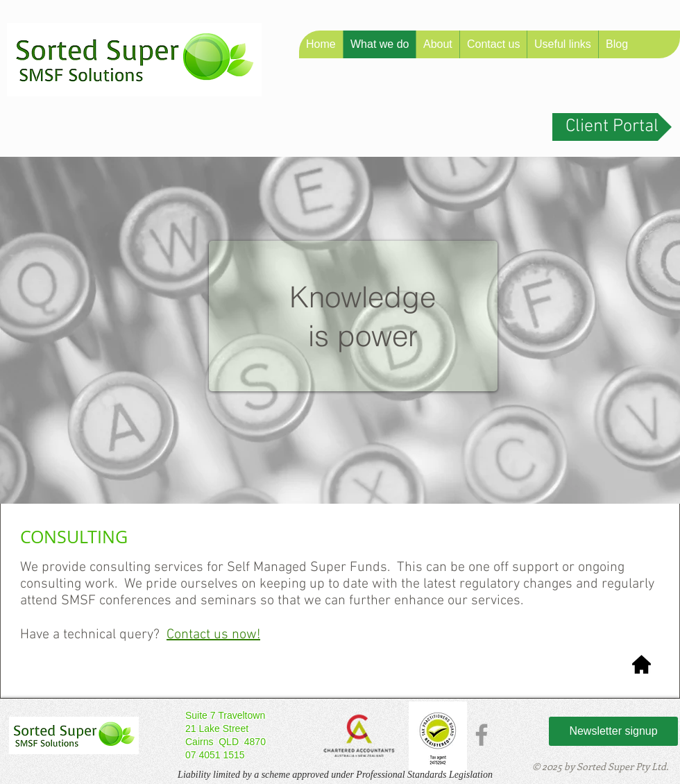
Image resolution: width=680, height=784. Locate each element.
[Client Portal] (612, 127)
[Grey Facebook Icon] (482, 735)
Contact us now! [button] (213, 635)
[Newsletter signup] (613, 731)
